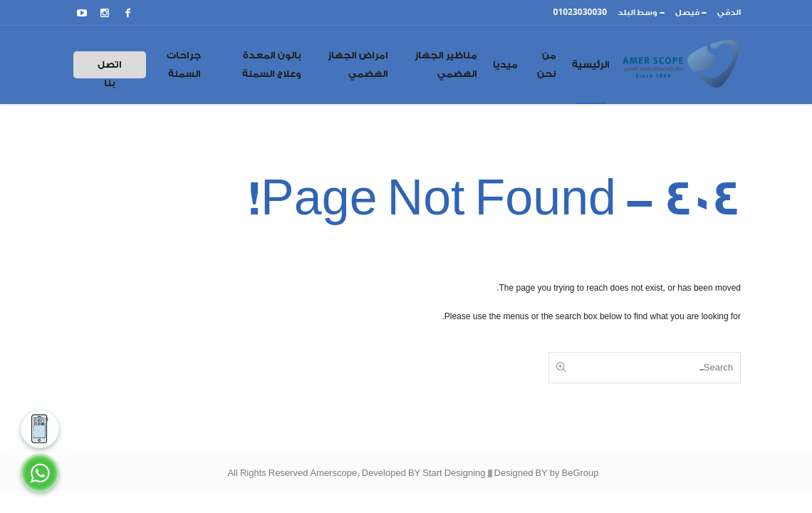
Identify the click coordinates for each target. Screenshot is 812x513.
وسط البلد (637, 12)
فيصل (687, 12)
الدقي (729, 12)
